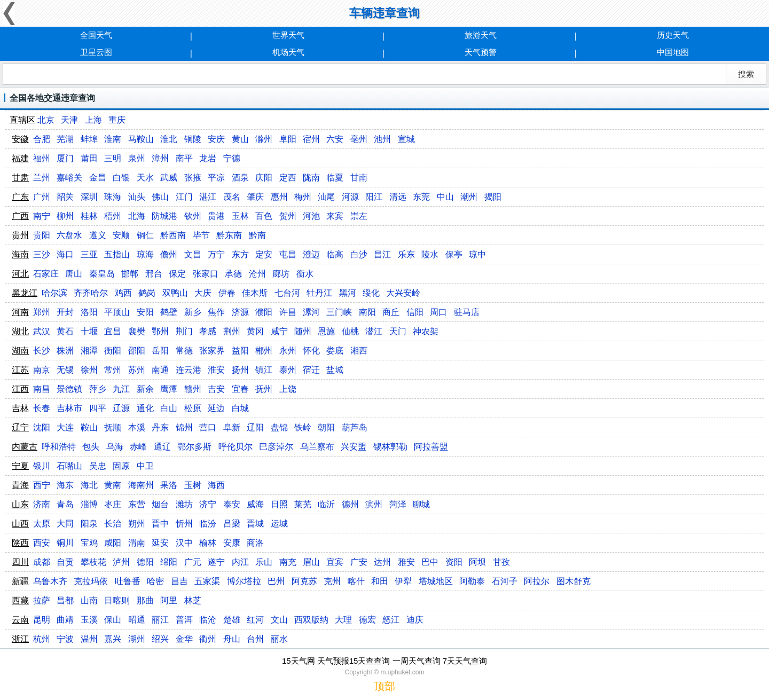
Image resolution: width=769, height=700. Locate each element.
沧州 (257, 274)
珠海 (113, 197)
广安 (359, 562)
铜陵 (193, 139)
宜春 (240, 389)
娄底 (335, 351)
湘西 (359, 351)
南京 (42, 370)
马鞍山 (141, 139)
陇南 (311, 178)
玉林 (240, 216)
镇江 (264, 370)
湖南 (20, 351)
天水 (145, 178)
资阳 (454, 562)
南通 (160, 370)
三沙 (42, 254)
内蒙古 (25, 447)
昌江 (382, 254)
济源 (240, 312)
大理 (343, 620)
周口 (438, 312)
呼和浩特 (59, 447)
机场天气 (288, 52)
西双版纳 (311, 620)
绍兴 (160, 639)
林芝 (193, 600)
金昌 (98, 178)
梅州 (303, 197)
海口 (65, 254)
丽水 (279, 639)
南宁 (42, 216)
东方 (240, 254)
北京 (46, 120)
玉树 (193, 485)
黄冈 (255, 331)
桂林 (89, 216)
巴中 (430, 562)
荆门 (184, 331)
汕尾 (326, 197)
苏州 (137, 370)
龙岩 (208, 158)
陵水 (430, 254)
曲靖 (65, 620)
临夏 (335, 178)
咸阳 (113, 543)
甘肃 (20, 178)
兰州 (42, 178)
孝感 (208, 331)
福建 (20, 158)
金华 (184, 639)
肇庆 (255, 197)
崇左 (359, 216)
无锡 (65, 370)
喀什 (356, 581)
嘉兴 (113, 639)
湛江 (208, 197)
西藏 (20, 600)
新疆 (20, 581)
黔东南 (229, 235)
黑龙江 (25, 293)
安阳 (145, 312)
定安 (264, 254)
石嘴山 (69, 466)
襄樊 (137, 331)
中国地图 (673, 52)
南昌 (42, 389)
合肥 (42, 139)
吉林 (20, 408)
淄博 (89, 504)
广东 (20, 197)
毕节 (201, 235)
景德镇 (69, 389)
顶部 (384, 686)
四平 (98, 408)
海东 (65, 485)
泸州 (121, 562)
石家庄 (46, 274)
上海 (93, 120)
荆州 (232, 331)
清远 (398, 197)
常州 (113, 370)
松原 (193, 408)
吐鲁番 (128, 581)
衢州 (208, 639)
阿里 (169, 600)
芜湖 (65, 139)
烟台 (160, 504)
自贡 (65, 562)
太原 (42, 524)
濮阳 (264, 312)
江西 (20, 389)
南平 (184, 158)
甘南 (359, 178)
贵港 (216, 216)
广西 (20, 216)
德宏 (367, 620)
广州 (42, 197)
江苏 (20, 370)
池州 (382, 139)
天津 (69, 120)
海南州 (141, 485)
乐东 (406, 254)
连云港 (189, 370)
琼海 (145, 254)
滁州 (264, 139)
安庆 (216, 139)
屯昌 (288, 254)
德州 (350, 504)
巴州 (276, 581)
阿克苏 (304, 581)
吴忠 (98, 466)
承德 (233, 274)
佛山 (160, 197)
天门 (398, 331)
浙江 (20, 639)
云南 (20, 620)
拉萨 (42, 600)
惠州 (279, 197)
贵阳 (42, 235)
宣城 (406, 139)
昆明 (42, 620)
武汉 (42, 331)
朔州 (137, 524)
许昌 (288, 312)
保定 (177, 274)
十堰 (89, 331)
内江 (240, 562)
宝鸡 (89, 543)
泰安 (232, 504)
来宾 (335, 216)
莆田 (89, 158)
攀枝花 (93, 562)
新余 (145, 389)
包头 (91, 447)
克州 (332, 581)
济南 (42, 504)
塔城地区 (436, 581)
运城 (279, 524)
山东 (20, 504)
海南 (20, 254)
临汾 (208, 524)
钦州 (193, 216)
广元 (193, 562)
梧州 (113, 216)
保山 (113, 620)
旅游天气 (481, 35)
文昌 (193, 254)
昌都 (65, 600)
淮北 (169, 139)
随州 (303, 331)
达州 (382, 562)
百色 (264, 216)
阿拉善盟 (431, 447)
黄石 (65, 331)
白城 (240, 408)
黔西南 (173, 235)
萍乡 (98, 389)
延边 (216, 408)
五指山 (117, 254)
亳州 (359, 139)
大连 (65, 427)
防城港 (164, 216)
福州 (42, 158)
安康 (232, 543)
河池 (311, 216)
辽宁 (20, 427)
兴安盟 (354, 447)
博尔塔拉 (244, 581)
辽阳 (255, 427)
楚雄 (232, 620)
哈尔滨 (54, 293)
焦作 (216, 312)
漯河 (311, 312)
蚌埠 (89, 139)
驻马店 (467, 312)
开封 (65, 312)
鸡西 (123, 293)
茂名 (232, 197)
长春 (42, 408)
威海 (255, 504)
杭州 (42, 639)
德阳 (145, 562)
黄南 (113, 485)
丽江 (160, 620)
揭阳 (493, 197)
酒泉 (240, 178)
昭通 (137, 620)
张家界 (212, 351)
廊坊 (281, 274)
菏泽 (398, 504)
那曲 (145, 600)
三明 (113, 158)
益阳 (240, 351)
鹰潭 (169, 389)
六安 (335, 139)
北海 (137, 216)
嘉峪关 (69, 178)
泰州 (288, 370)
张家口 (206, 274)
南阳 (367, 312)
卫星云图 (96, 52)
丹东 (160, 427)
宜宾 (335, 562)
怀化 (311, 351)
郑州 (42, 312)
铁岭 (303, 427)
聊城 (421, 504)
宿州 (311, 139)
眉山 (311, 562)
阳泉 (89, 524)
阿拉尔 (537, 581)
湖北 (20, 331)
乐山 (264, 562)
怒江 (391, 620)
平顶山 (117, 312)
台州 (255, 639)
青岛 (65, 504)
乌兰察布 (317, 447)
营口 (208, 427)
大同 (65, 524)
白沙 (359, 254)
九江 (121, 389)
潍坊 (184, 504)
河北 (20, 274)
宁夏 (20, 466)
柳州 (65, 216)
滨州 (374, 504)
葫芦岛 (355, 427)
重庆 (117, 120)
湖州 (137, 639)
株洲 (65, 351)
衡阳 (113, 351)
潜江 (374, 331)
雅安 (406, 562)
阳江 (374, 197)
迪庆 (415, 620)
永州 (288, 351)
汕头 (137, 197)
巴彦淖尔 (276, 447)
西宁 (42, 485)
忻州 (184, 524)
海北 (89, 485)
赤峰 (138, 447)
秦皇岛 (102, 274)
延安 (160, 543)
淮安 (216, 370)
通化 (145, 408)
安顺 (121, 235)
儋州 (169, 254)
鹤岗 (147, 293)
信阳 (415, 312)
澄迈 (311, 254)
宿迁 (311, 370)
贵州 (20, 235)
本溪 (137, 427)
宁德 (232, 158)
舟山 (232, 639)
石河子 (505, 581)
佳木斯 (255, 293)
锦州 (184, 427)
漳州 (160, 158)
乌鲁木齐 (50, 581)
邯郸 (130, 274)
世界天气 (288, 35)
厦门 (65, 158)
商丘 (391, 312)
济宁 (208, 504)
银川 (42, 466)
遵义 (98, 235)
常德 (184, 351)
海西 (216, 485)
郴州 (264, 351)
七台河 (287, 293)
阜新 (232, 427)
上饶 (288, 389)
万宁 (216, 254)
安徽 (20, 139)
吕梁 (232, 524)
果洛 (169, 485)
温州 (89, 639)
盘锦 (279, 427)
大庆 (203, 293)
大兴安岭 (403, 293)
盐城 (335, 370)
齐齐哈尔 (91, 293)
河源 (350, 197)
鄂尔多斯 (194, 447)
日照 (279, 504)
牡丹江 (319, 293)
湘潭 (89, 351)
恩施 (326, 331)
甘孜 (501, 562)
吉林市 (69, 408)
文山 (279, 620)
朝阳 (326, 427)
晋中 (160, 524)
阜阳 (288, 139)
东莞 (421, 197)
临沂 (326, 504)
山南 (89, 600)
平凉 (216, 178)
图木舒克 (574, 581)
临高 (335, 254)
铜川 (65, 543)
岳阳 (160, 351)
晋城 (255, 524)
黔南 (257, 235)
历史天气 (673, 35)
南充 (288, 562)
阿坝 (477, 562)
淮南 (113, 139)
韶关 (65, 197)
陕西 (20, 543)
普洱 (184, 620)
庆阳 (264, 178)
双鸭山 (175, 293)
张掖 (193, 178)
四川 (20, 562)
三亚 (89, 254)
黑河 (348, 293)
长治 (113, 524)
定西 (288, 178)
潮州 (469, 197)
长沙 (42, 351)
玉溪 (89, 620)
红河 (255, 620)
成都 (42, 562)
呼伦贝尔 (236, 447)
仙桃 (350, 331)
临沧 (208, 620)
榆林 (208, 543)
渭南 (137, 543)
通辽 (162, 447)
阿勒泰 (472, 581)
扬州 (240, 370)
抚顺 (113, 427)
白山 (169, 408)
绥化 (371, 293)
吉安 (216, 389)
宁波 (65, 639)
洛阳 (89, 312)
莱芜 (303, 504)
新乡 (193, 312)
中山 (445, 197)
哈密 (155, 581)
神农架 (426, 331)
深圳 (89, 197)
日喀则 (117, 600)
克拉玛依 (91, 581)
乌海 (115, 447)
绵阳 (169, 562)
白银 (121, 178)
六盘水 (69, 235)
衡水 (305, 274)
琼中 (477, 254)
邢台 (154, 274)
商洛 (255, 543)
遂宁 (216, 562)
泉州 (137, 158)
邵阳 (137, 351)
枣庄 (113, 504)
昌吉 (179, 581)
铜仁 (145, 235)
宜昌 (113, 331)
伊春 (227, 293)
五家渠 (207, 581)
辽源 (121, 408)
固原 (121, 466)
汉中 (184, 543)
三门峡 (339, 312)
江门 (184, 197)
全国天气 (96, 35)
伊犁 (403, 581)
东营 (137, 504)
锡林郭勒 (390, 447)
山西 (20, 524)
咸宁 (279, 331)
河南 (20, 312)
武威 (169, 178)
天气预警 (481, 52)
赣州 (193, 389)
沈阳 (42, 427)
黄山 (240, 139)
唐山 (74, 274)
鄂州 (160, 331)
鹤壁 (169, 312)
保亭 (454, 254)
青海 (20, 485)
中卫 (145, 466)
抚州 (264, 389)
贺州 (288, 216)
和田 (380, 581)
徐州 (89, 370)
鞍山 (89, 427)
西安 (42, 543)
